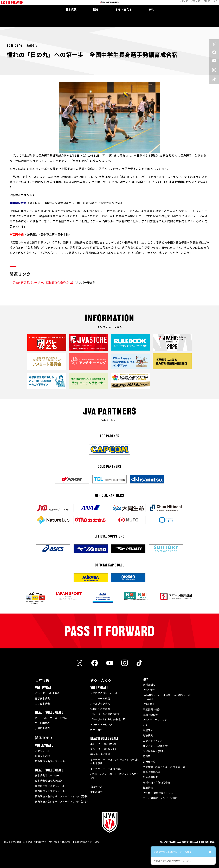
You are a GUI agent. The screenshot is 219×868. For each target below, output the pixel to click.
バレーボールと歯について (105, 714)
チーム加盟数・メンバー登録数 (160, 798)
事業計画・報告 (152, 709)
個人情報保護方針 (13, 842)
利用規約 (28, 842)
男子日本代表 (43, 698)
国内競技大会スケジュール (50, 761)
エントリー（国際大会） (104, 749)
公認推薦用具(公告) (154, 751)
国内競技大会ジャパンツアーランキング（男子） (62, 796)
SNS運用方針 (40, 842)
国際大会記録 (43, 756)
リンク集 (53, 842)
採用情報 (148, 788)
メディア (181, 4)
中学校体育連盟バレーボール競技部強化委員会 (39, 282)
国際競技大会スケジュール (50, 786)
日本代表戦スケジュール (49, 775)
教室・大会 (96, 730)
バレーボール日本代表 (47, 693)
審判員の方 (96, 792)
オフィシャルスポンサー (157, 746)
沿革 (146, 725)
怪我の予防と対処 (100, 709)
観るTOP (42, 738)
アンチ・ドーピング (101, 724)
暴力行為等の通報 (83, 842)
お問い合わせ (66, 842)
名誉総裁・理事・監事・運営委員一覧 (164, 767)
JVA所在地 (149, 704)
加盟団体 (148, 730)
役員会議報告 (150, 777)
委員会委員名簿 (152, 772)
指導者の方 (96, 787)
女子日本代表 (43, 704)
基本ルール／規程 (100, 754)
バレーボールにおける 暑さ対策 (108, 719)
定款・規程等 (150, 714)
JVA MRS (193, 4)
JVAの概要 (149, 690)
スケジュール (42, 751)
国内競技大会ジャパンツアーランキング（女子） (62, 801)
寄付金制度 (149, 685)
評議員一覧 (149, 762)
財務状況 (148, 735)
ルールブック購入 (100, 704)
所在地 (97, 842)
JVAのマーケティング (155, 720)
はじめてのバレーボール (104, 693)
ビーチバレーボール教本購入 (106, 769)
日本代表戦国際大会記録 (49, 781)
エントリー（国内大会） (104, 744)
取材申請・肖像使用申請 (157, 782)
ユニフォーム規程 (100, 698)
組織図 (147, 756)
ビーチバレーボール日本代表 (51, 718)
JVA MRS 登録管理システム (158, 793)
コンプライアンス (153, 741)
